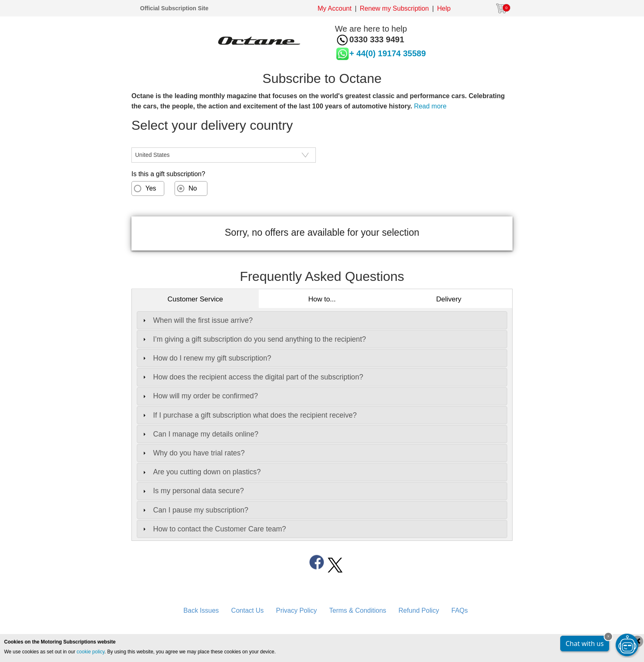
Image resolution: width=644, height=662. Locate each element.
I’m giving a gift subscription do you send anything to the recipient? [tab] (253, 339)
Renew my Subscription (394, 8)
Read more (430, 106)
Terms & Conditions (358, 610)
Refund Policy (419, 610)
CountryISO (149, 142)
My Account (335, 8)
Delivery (449, 299)
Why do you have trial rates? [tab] (193, 453)
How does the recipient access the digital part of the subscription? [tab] (252, 377)
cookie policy (91, 652)
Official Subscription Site (174, 8)
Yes (151, 188)
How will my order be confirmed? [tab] (199, 396)
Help (444, 8)
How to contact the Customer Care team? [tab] (214, 529)
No (193, 188)
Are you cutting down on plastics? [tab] (201, 472)
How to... (322, 299)
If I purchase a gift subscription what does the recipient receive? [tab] (249, 415)
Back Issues (201, 610)
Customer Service (195, 299)
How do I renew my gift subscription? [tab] (206, 358)
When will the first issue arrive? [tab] (197, 320)
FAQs (460, 610)
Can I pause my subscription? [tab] (195, 510)
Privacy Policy (297, 610)
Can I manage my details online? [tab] (200, 434)
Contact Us (247, 610)
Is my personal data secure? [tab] (192, 491)
